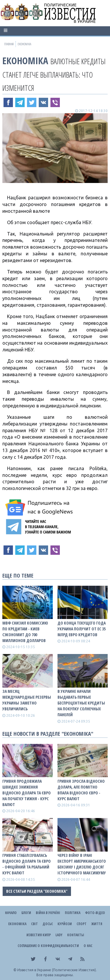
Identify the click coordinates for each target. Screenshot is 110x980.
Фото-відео (95, 913)
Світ (34, 924)
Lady (59, 935)
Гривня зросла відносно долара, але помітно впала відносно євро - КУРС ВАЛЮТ (81, 790)
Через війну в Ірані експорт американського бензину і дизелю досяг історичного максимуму (82, 864)
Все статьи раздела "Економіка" (37, 891)
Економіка (25, 61)
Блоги (26, 913)
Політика (73, 913)
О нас (88, 946)
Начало (11, 913)
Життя (97, 924)
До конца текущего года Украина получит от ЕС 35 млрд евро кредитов (82, 629)
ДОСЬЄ (48, 924)
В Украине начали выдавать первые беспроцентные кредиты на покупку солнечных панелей (81, 703)
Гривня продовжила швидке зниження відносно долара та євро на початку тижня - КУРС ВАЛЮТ (27, 793)
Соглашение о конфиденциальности (48, 946)
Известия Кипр (39, 935)
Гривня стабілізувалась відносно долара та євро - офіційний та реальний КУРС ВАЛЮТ (27, 864)
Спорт (82, 924)
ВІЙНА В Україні (48, 913)
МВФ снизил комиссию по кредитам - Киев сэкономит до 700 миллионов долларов (25, 632)
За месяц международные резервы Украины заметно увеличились (27, 700)
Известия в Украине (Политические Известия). (57, 970)
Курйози (65, 924)
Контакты (76, 935)
